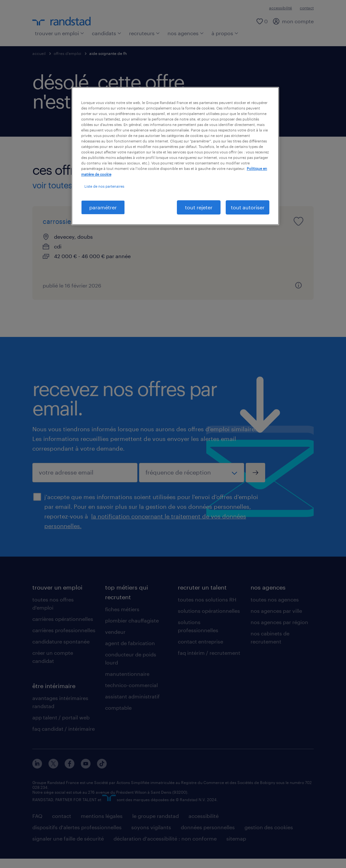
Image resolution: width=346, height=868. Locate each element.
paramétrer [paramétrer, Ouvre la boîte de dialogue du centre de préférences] (103, 207)
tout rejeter (199, 207)
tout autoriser (248, 207)
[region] (175, 156)
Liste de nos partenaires (104, 186)
